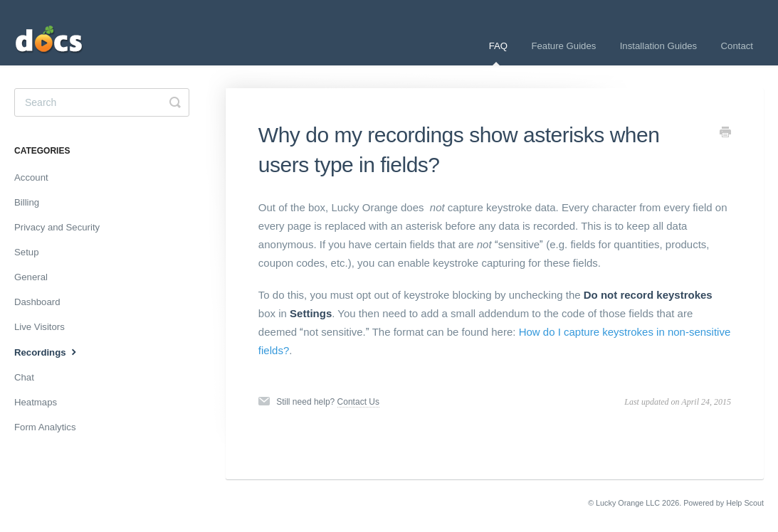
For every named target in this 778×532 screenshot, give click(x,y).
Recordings (47, 351)
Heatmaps (36, 402)
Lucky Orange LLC (628, 503)
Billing (27, 202)
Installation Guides (659, 46)
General (31, 277)
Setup (26, 252)
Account (31, 177)
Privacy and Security (57, 227)
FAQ (498, 53)
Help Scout (745, 503)
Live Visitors (40, 327)
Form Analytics (45, 427)
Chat (24, 377)
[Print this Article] (725, 134)
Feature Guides (563, 46)
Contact (737, 46)
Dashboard (37, 302)
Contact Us (358, 402)
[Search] (102, 102)
